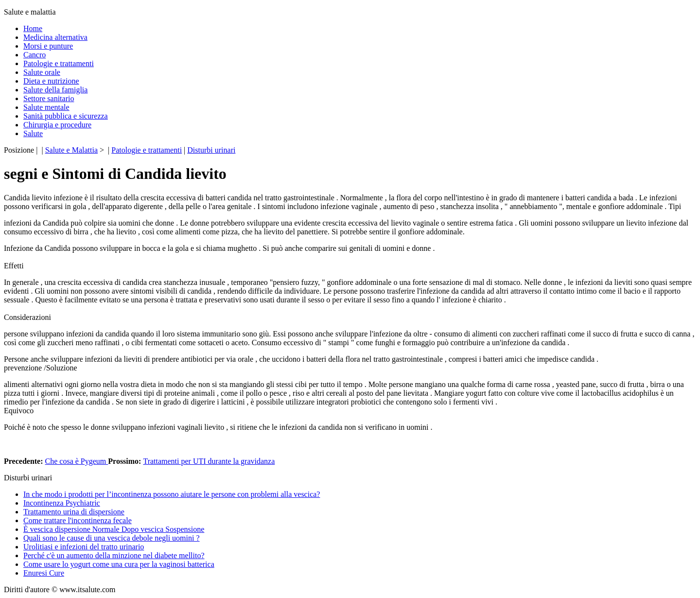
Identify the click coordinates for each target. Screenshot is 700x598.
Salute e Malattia (71, 150)
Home (33, 28)
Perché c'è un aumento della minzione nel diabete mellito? (114, 555)
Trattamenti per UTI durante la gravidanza (209, 461)
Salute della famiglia (55, 90)
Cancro (35, 55)
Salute (33, 133)
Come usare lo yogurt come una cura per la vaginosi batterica (119, 564)
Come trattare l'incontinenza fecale (78, 520)
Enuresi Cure (44, 573)
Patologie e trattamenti (59, 63)
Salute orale (42, 72)
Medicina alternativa (55, 37)
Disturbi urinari (211, 150)
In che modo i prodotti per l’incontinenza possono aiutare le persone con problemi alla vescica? (172, 494)
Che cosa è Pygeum (77, 461)
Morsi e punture (48, 46)
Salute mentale (46, 107)
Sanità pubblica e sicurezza (66, 116)
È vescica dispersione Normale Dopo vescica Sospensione (114, 529)
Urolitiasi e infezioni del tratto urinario (84, 547)
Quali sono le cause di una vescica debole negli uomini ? (112, 538)
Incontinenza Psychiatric (62, 503)
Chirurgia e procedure (57, 125)
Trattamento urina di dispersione (74, 512)
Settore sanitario (49, 98)
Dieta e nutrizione (51, 81)
